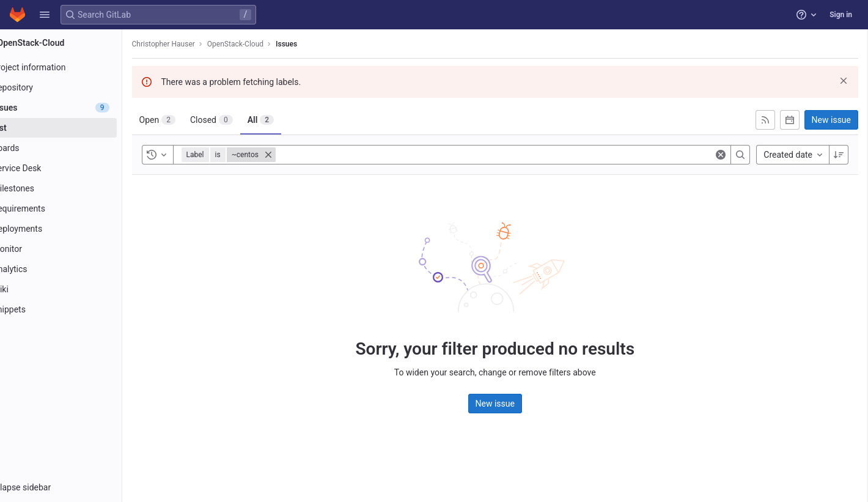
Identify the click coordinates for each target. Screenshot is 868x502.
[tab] (192, 120)
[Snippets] (78, 309)
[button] (45, 15)
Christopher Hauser (198, 44)
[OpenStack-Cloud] (78, 43)
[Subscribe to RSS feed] (765, 120)
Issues (321, 44)
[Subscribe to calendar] (790, 120)
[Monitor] (78, 249)
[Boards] (78, 148)
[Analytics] (78, 269)
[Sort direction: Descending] (839, 155)
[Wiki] (78, 289)
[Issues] (78, 108)
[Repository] (78, 87)
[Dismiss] (844, 81)
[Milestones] (78, 188)
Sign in (841, 15)
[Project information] (78, 67)
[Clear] (721, 155)
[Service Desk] (78, 168)
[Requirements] (78, 209)
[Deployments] (78, 229)
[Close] (303, 155)
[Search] (740, 155)
